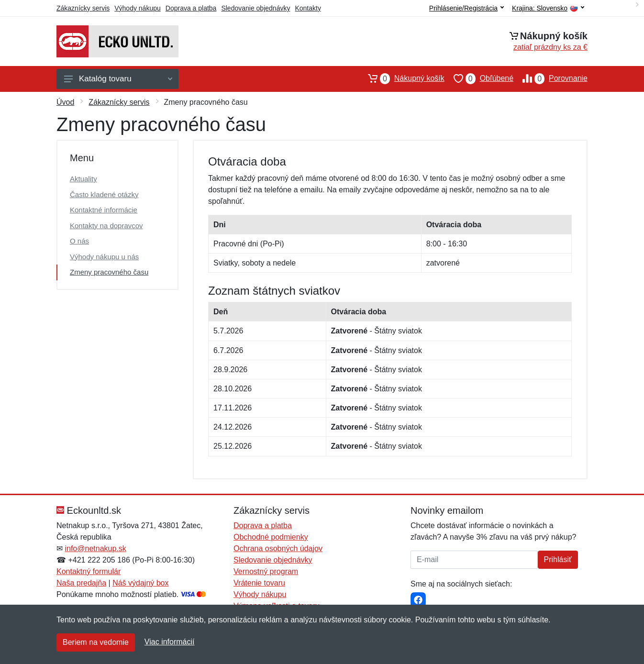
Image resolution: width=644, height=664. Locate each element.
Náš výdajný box (140, 583)
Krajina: (548, 8)
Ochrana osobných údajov (278, 548)
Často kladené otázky (104, 194)
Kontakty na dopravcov (106, 226)
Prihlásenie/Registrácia (466, 8)
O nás (79, 241)
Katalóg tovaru (118, 79)
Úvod (65, 102)
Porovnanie (550, 78)
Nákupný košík (402, 78)
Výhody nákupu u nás (104, 257)
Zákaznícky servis (83, 8)
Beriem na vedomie (96, 642)
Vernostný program (266, 571)
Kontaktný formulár (89, 571)
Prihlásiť (558, 559)
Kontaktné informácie (104, 210)
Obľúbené (479, 78)
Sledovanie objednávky (255, 8)
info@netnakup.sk (95, 548)
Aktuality (83, 179)
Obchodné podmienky (271, 537)
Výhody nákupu (138, 8)
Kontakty (308, 8)
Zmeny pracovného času (109, 272)
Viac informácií (170, 642)
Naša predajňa (81, 583)
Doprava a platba (191, 8)
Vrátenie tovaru (259, 583)
